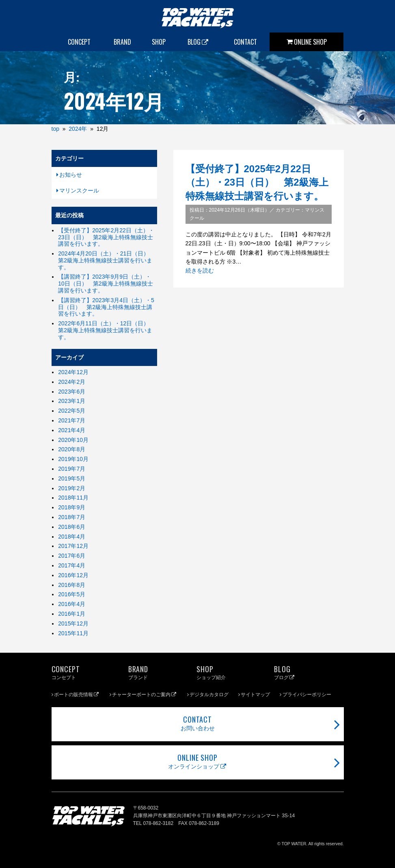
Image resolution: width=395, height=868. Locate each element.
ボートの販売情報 (77, 695)
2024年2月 (72, 382)
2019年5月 (72, 478)
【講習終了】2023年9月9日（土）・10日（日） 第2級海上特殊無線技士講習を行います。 (105, 284)
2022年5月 (72, 411)
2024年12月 (73, 372)
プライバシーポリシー (307, 695)
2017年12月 (73, 546)
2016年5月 (72, 594)
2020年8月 (72, 449)
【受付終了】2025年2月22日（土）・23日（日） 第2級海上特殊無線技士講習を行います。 (257, 182)
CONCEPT (79, 42)
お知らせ (71, 175)
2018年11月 (73, 498)
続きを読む (200, 271)
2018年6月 (72, 527)
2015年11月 (73, 633)
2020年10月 (73, 440)
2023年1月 (72, 401)
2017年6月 (72, 556)
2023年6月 (72, 392)
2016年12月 (73, 575)
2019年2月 (72, 488)
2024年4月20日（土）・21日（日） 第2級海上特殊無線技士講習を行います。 (106, 260)
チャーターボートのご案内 (145, 695)
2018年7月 (72, 517)
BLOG (199, 42)
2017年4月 (72, 565)
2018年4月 (72, 537)
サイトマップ (255, 695)
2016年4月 (72, 604)
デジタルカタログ (209, 695)
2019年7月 (72, 469)
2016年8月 (72, 585)
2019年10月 (73, 459)
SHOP (159, 42)
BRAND (122, 42)
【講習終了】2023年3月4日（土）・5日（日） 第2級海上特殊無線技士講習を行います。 (106, 307)
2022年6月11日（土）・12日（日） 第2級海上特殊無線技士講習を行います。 (106, 330)
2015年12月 (73, 623)
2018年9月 (72, 507)
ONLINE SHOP (310, 42)
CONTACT (245, 42)
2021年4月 (72, 430)
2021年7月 (72, 420)
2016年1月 (72, 614)
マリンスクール (79, 190)
